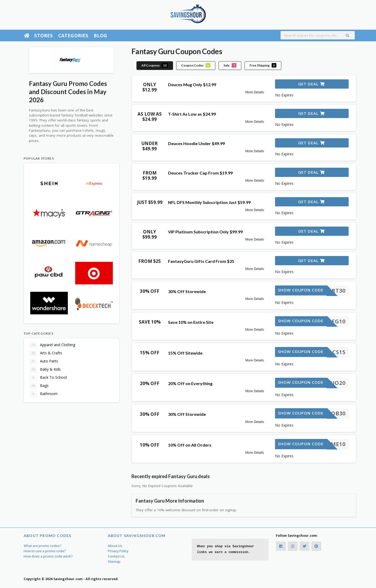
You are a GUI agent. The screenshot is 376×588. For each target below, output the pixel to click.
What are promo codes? (43, 546)
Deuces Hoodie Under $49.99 (196, 143)
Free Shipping (263, 65)
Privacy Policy (118, 551)
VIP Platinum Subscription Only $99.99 (205, 232)
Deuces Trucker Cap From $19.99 (200, 173)
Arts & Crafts (46, 353)
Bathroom (43, 394)
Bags (39, 386)
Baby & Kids (45, 370)
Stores (43, 35)
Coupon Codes (196, 65)
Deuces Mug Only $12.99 (192, 85)
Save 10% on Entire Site (191, 322)
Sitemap (114, 562)
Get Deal (311, 84)
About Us (115, 546)
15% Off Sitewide (185, 353)
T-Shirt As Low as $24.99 (192, 114)
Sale (230, 65)
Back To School (48, 378)
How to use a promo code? (45, 551)
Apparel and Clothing (52, 345)
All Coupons (155, 65)
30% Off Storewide (187, 291)
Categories (73, 35)
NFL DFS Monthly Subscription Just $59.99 (209, 202)
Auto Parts (44, 361)
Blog (100, 35)
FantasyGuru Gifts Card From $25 (201, 261)
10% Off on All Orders (190, 445)
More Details (255, 92)
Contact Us (116, 556)
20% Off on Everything (190, 383)
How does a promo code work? (48, 556)
